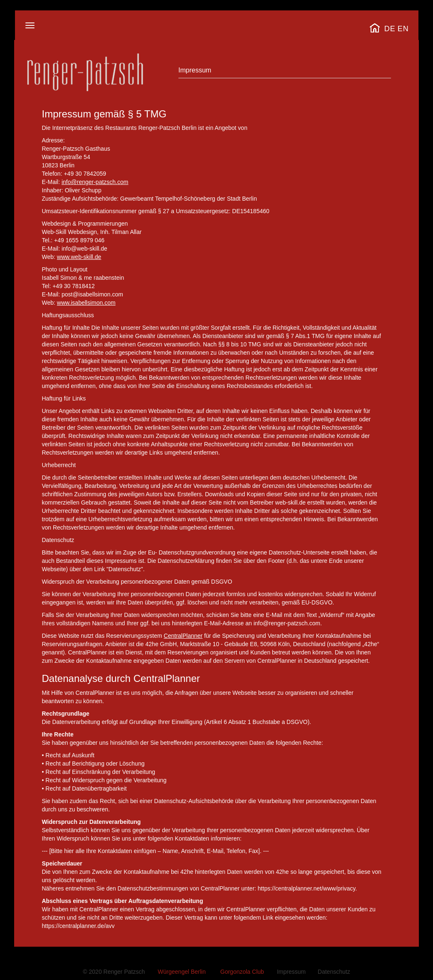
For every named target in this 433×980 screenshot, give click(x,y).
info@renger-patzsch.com (95, 182)
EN (403, 29)
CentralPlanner (183, 636)
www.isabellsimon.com (86, 303)
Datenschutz (334, 972)
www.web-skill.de (79, 257)
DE (390, 29)
